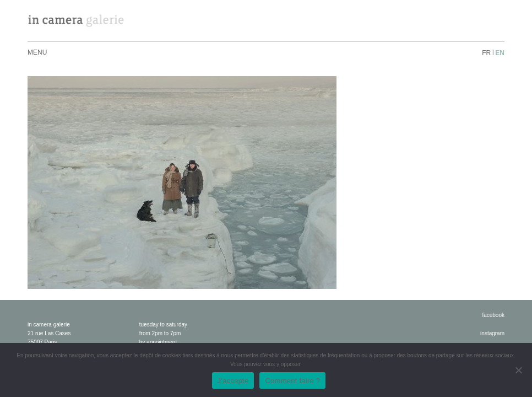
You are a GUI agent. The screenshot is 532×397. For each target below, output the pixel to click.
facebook (493, 315)
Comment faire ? (292, 381)
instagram (492, 333)
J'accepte (233, 381)
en (500, 53)
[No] (518, 370)
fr (486, 53)
